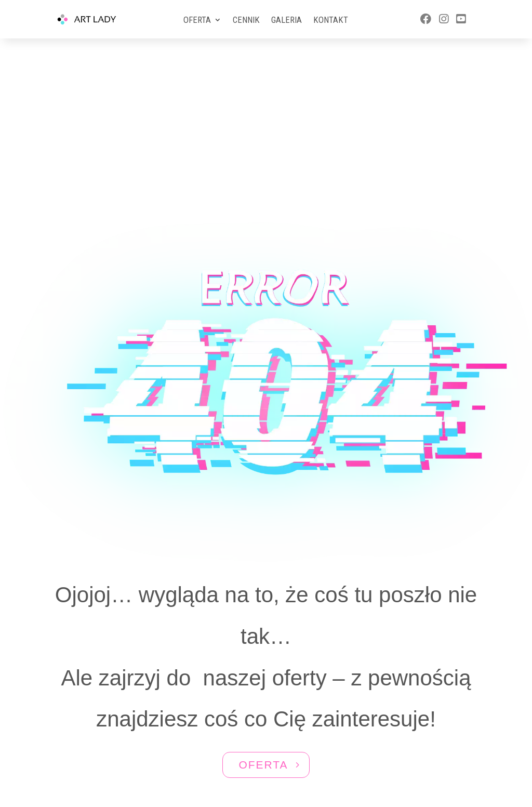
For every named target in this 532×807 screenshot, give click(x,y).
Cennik (246, 21)
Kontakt (331, 21)
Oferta (197, 21)
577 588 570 (425, 729)
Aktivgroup (282, 764)
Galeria (287, 21)
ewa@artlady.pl (426, 749)
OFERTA (263, 645)
